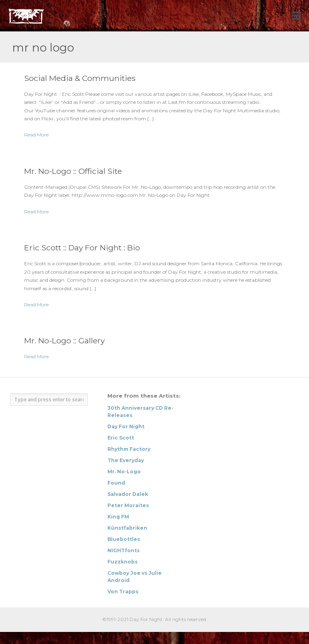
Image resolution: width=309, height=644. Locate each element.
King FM (118, 517)
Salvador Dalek (128, 494)
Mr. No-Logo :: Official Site (73, 171)
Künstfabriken (127, 528)
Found (116, 483)
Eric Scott (121, 438)
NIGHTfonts (124, 550)
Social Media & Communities (80, 78)
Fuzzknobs (123, 562)
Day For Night (126, 426)
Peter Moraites (128, 505)
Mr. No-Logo (124, 472)
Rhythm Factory (129, 449)
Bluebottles (124, 539)
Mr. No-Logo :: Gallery (64, 341)
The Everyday (126, 460)
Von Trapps (123, 591)
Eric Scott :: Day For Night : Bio (82, 248)
